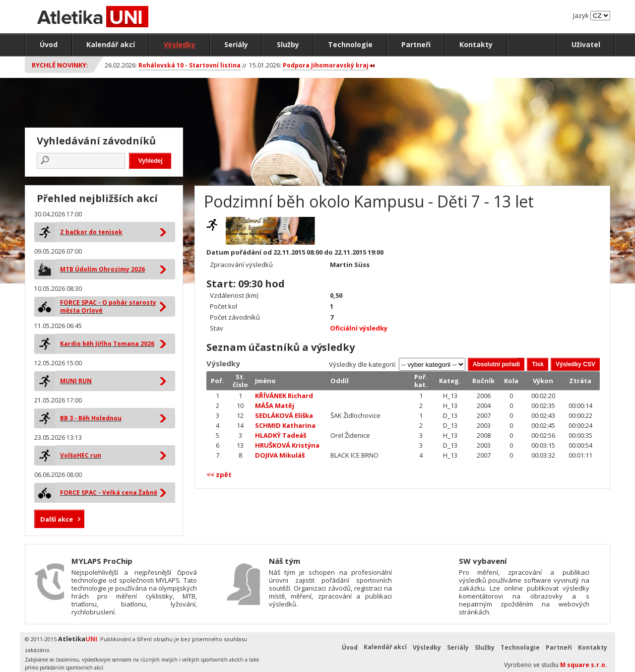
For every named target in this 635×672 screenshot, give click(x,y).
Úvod (49, 44)
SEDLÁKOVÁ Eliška (284, 415)
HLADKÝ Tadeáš (281, 435)
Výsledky (180, 44)
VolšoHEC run (81, 455)
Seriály (236, 44)
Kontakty (476, 44)
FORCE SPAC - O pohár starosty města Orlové (108, 306)
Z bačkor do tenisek (91, 232)
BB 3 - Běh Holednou (91, 418)
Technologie (350, 44)
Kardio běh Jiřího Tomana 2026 (107, 344)
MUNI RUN (76, 381)
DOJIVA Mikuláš (280, 455)
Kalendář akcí (111, 44)
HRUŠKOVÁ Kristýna (287, 445)
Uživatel (586, 44)
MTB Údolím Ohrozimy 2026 (102, 269)
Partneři (416, 44)
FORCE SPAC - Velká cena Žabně (109, 493)
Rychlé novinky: (60, 65)
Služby (288, 44)
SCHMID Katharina (285, 425)
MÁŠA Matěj (275, 405)
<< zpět (219, 474)
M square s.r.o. (584, 665)
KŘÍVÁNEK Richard (284, 396)
